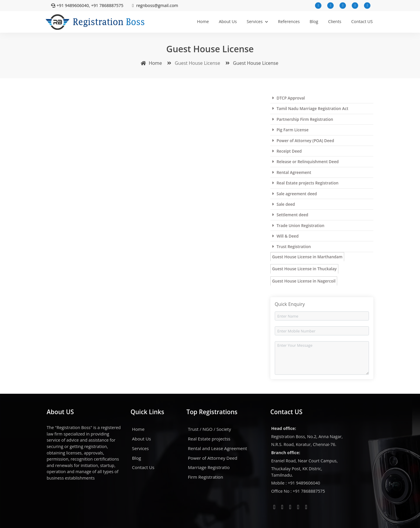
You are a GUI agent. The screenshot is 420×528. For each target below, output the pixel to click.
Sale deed (284, 204)
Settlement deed (290, 215)
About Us (228, 21)
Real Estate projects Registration (306, 183)
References (289, 21)
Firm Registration (205, 477)
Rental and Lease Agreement (217, 448)
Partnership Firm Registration (303, 119)
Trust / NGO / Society (209, 429)
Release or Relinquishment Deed (306, 162)
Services (257, 21)
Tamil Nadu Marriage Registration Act (310, 108)
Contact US (362, 21)
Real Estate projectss (209, 439)
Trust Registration (292, 246)
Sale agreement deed (295, 194)
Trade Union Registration (298, 225)
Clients (335, 21)
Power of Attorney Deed (212, 458)
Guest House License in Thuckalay (304, 269)
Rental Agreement (292, 172)
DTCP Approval (289, 98)
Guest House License (251, 63)
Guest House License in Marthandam (307, 257)
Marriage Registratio (209, 467)
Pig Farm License (290, 130)
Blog (314, 21)
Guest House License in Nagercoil (304, 281)
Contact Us (143, 467)
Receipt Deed (287, 151)
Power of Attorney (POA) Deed (303, 141)
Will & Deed (286, 236)
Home (203, 21)
